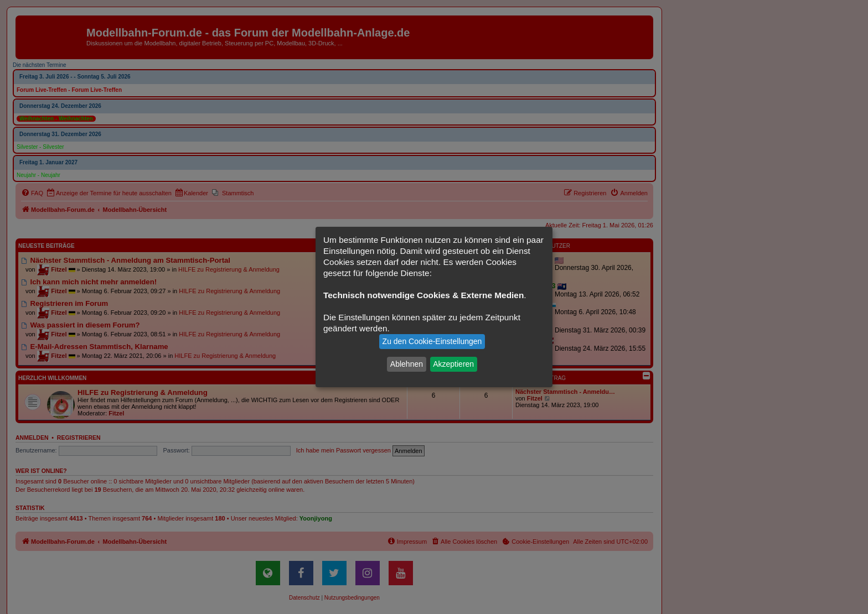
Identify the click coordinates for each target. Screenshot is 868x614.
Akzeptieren (453, 364)
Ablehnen (407, 364)
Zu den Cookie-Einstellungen (432, 341)
